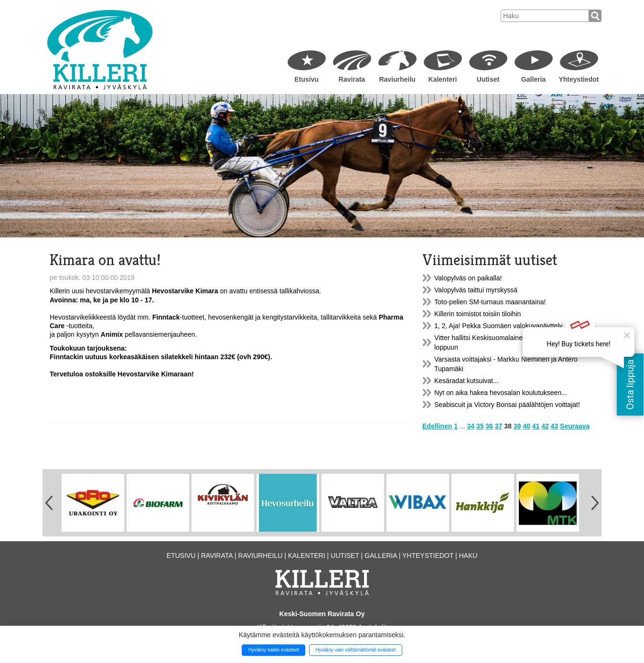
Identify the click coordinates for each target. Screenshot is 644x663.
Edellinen (437, 426)
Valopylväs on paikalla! (468, 278)
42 (545, 426)
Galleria (533, 79)
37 (499, 426)
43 (555, 426)
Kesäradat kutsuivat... (467, 381)
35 (480, 426)
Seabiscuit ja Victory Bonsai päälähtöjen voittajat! (507, 405)
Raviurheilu (397, 79)
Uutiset (488, 79)
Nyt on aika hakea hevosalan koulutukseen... (501, 393)
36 (489, 426)
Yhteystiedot (579, 79)
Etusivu (306, 79)
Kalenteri (443, 79)
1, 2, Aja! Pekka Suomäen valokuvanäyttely (499, 326)
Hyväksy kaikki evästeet (274, 650)
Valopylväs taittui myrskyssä (476, 290)
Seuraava (575, 426)
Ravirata (352, 79)
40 (526, 426)
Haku (468, 556)
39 (517, 426)
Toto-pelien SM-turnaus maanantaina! (490, 302)
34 (471, 426)
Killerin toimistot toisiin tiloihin (478, 314)
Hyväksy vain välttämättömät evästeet (355, 650)
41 (536, 426)
